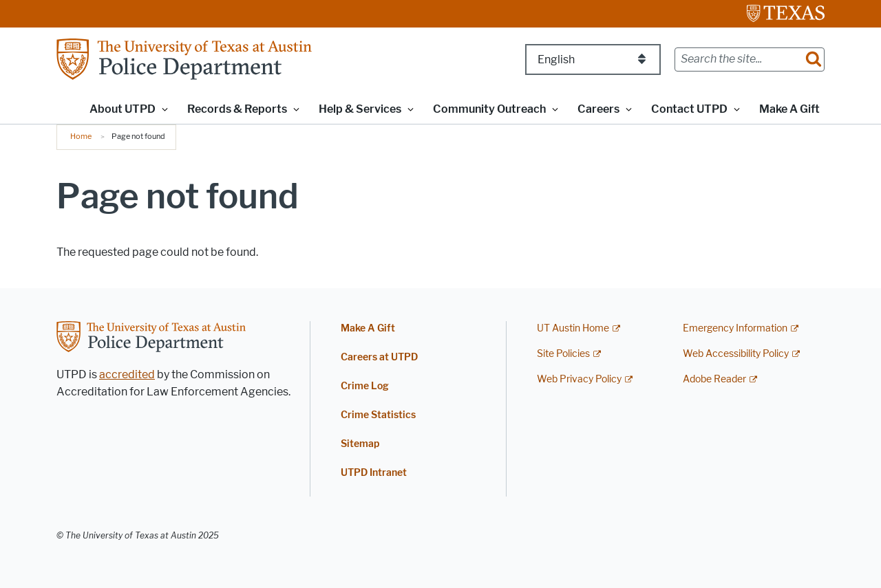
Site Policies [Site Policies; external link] (563, 354)
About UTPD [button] (123, 109)
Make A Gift (789, 109)
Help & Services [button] (360, 109)
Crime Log (365, 386)
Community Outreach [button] (489, 109)
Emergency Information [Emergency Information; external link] (735, 328)
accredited (127, 374)
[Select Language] (593, 59)
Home (81, 136)
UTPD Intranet (374, 473)
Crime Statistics (378, 415)
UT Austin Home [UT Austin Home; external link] (573, 328)
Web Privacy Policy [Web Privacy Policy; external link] (579, 379)
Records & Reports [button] (237, 109)
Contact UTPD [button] (689, 109)
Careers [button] (598, 109)
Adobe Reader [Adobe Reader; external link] (714, 379)
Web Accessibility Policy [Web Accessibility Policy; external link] (736, 354)
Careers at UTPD (379, 357)
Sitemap (360, 444)
